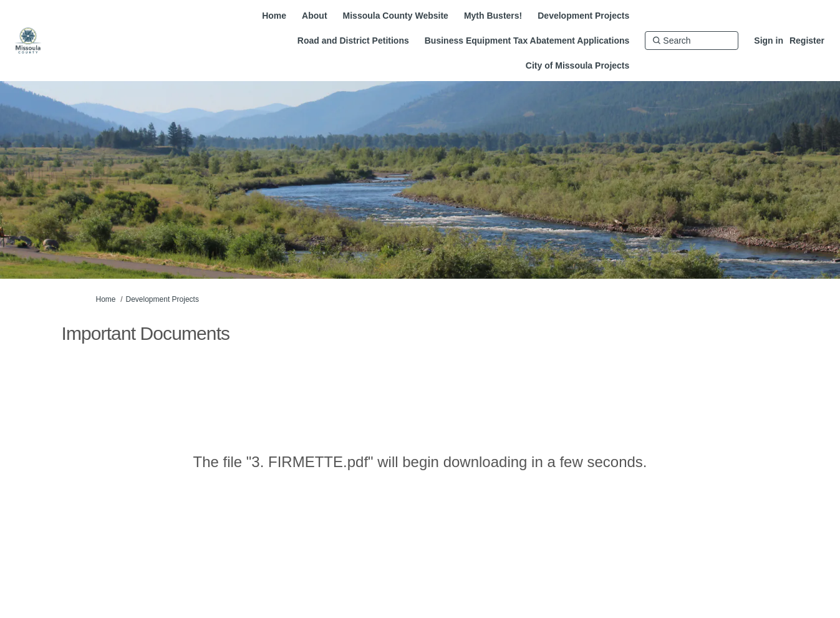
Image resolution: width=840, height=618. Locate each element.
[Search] (692, 41)
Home (106, 299)
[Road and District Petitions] (353, 41)
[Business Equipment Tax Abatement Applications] (527, 41)
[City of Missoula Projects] (577, 65)
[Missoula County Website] (396, 16)
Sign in (769, 41)
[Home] (274, 16)
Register (807, 41)
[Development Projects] (583, 16)
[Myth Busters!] (493, 16)
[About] (314, 16)
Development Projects (162, 299)
